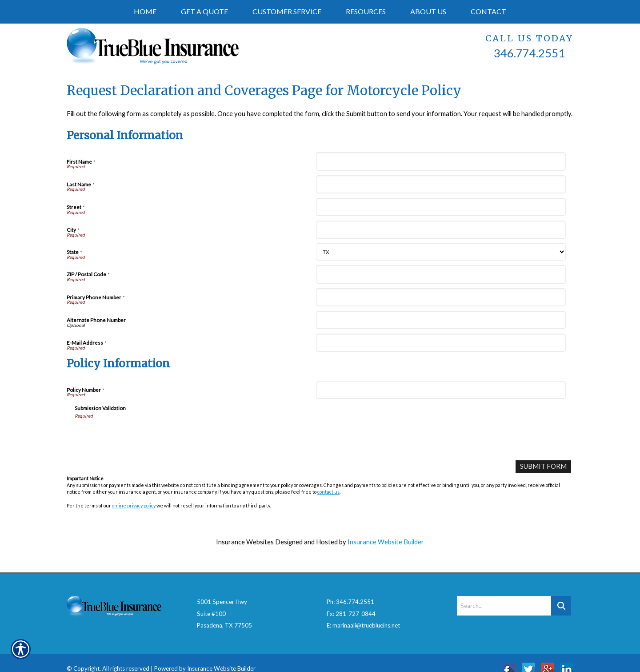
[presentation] (142, 436)
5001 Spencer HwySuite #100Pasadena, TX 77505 (224, 601)
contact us (328, 491)
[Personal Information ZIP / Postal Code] (441, 274)
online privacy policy (134, 505)
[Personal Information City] (441, 230)
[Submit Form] (544, 466)
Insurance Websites (245, 541)
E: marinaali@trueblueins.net (363, 613)
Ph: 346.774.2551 (350, 589)
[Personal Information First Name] (441, 161)
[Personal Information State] (441, 252)
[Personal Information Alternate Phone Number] (441, 320)
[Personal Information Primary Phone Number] (441, 297)
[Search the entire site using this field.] (504, 593)
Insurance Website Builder (386, 541)
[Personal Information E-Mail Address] (441, 343)
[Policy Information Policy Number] (441, 390)
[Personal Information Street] (441, 207)
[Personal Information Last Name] (441, 184)
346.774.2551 (529, 53)
